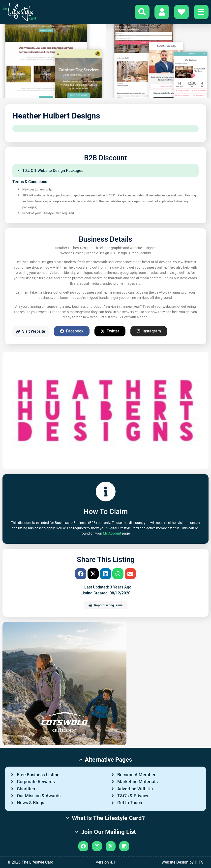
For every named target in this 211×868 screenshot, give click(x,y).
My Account (112, 533)
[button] (6, 62)
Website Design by (182, 862)
